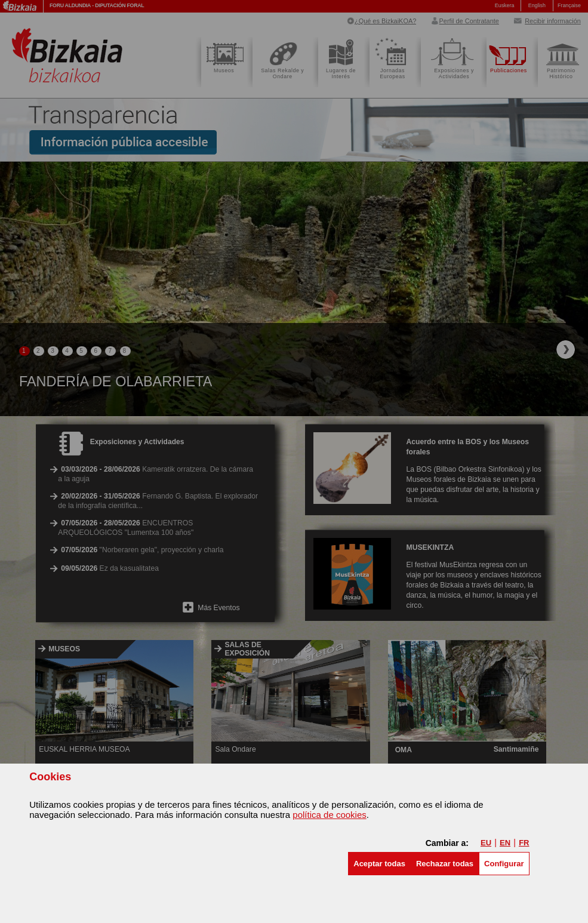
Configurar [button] (504, 864)
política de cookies (329, 815)
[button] (379, 864)
